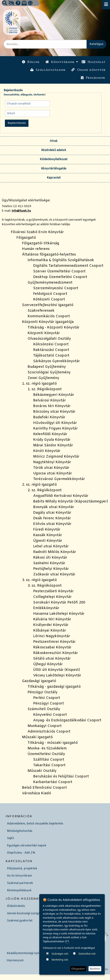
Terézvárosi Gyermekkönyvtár (59, 479)
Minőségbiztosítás (20, 831)
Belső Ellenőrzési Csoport (44, 788)
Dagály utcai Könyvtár (52, 513)
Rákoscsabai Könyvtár (52, 647)
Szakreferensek (41, 311)
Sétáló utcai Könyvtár (52, 659)
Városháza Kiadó (36, 793)
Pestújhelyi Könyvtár (51, 569)
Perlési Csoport (47, 698)
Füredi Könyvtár (47, 530)
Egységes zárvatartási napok (27, 846)
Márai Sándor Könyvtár (53, 445)
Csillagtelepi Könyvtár (52, 597)
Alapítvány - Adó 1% (21, 853)
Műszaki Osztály (42, 771)
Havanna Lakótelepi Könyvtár (59, 614)
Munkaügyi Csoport (45, 726)
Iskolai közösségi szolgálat (25, 913)
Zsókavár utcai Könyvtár (54, 574)
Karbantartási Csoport (53, 782)
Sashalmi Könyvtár (49, 563)
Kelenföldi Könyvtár (50, 434)
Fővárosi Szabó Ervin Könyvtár (37, 232)
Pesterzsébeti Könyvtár (53, 591)
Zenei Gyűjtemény (43, 378)
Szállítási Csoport (49, 760)
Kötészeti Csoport (49, 299)
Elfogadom (78, 969)
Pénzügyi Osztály (43, 692)
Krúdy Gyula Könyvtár (52, 440)
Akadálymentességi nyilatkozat (28, 953)
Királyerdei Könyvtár (51, 625)
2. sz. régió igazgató (39, 485)
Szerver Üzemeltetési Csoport (59, 271)
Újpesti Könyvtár (48, 541)
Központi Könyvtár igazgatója (48, 322)
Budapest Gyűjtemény (47, 367)
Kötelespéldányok (19, 890)
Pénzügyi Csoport (49, 704)
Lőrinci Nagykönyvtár (52, 636)
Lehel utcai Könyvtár (51, 546)
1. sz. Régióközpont (45, 389)
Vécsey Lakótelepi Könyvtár (57, 675)
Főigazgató (26, 238)
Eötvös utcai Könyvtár (52, 524)
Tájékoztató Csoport (51, 356)
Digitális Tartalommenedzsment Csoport (68, 266)
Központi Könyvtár (44, 333)
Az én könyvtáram (19, 876)
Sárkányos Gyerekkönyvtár (56, 361)
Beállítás (95, 969)
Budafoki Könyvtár (49, 417)
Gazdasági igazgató (39, 681)
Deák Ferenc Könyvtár (52, 518)
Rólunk (31, 62)
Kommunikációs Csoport (49, 316)
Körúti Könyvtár (47, 451)
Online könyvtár (88, 70)
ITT (67, 961)
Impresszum (15, 960)
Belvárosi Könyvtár (49, 400)
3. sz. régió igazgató (39, 580)
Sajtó (10, 838)
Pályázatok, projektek (22, 869)
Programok (93, 78)
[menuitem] (31, 62)
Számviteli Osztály (44, 709)
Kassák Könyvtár (48, 535)
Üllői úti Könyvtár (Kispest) (57, 670)
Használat (93, 62)
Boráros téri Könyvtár (52, 406)
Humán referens (36, 249)
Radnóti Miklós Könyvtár (55, 552)
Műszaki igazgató (37, 737)
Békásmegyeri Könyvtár (54, 395)
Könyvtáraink (60, 62)
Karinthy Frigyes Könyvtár (55, 429)
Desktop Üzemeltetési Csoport (60, 277)
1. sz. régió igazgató (39, 384)
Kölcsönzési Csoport (51, 344)
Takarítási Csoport (49, 765)
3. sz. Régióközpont (45, 586)
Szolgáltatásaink (48, 70)
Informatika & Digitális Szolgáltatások (61, 260)
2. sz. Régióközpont (45, 490)
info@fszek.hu (21, 211)
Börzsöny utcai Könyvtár (54, 412)
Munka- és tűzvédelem (47, 748)
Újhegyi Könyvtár (48, 664)
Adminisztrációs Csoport (49, 732)
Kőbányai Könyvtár (50, 631)
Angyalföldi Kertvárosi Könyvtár (61, 496)
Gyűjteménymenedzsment (50, 283)
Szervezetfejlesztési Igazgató (48, 305)
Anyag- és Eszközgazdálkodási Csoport (67, 720)
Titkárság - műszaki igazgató (53, 743)
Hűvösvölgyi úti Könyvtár (55, 423)
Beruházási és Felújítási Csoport (61, 776)
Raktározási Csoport (51, 350)
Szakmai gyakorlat (20, 921)
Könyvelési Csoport (50, 715)
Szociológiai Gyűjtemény (49, 372)
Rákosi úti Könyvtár (50, 558)
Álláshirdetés (16, 906)
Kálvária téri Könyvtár (52, 619)
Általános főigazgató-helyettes (49, 255)
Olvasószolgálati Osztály (49, 339)
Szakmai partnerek (20, 883)
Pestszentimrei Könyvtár (54, 642)
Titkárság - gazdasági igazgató (54, 687)
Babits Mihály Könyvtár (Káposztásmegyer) (71, 501)
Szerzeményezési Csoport (56, 288)
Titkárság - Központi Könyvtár (54, 328)
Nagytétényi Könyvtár (52, 462)
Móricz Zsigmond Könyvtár (56, 457)
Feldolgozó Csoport (50, 294)
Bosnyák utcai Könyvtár (54, 507)
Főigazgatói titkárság (41, 243)
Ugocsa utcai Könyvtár (53, 473)
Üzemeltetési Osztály (46, 754)
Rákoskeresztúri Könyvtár (56, 653)
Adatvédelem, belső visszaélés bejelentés (35, 824)
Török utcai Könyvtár (51, 468)
